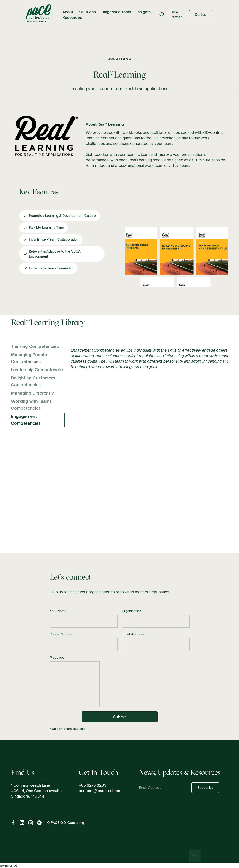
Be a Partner (176, 15)
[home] (39, 15)
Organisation (131, 611)
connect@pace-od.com (100, 791)
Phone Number (61, 635)
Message (57, 658)
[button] (68, 12)
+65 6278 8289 (93, 785)
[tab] (38, 346)
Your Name (58, 611)
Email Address (133, 635)
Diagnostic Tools (116, 12)
